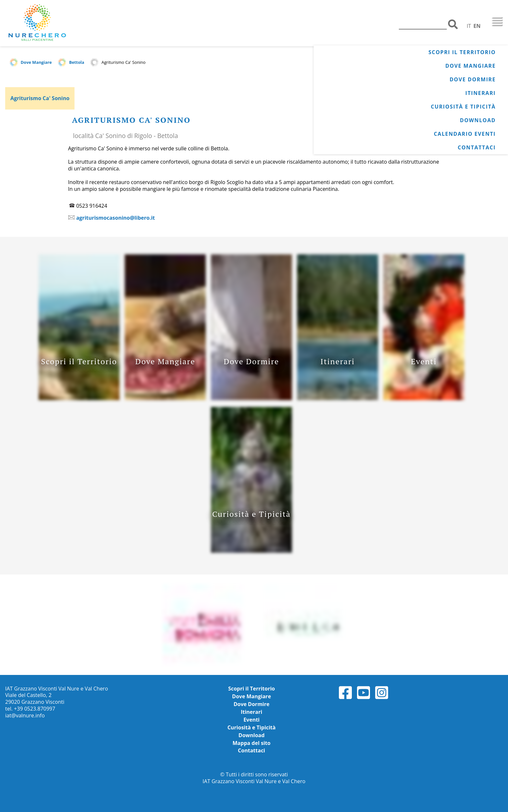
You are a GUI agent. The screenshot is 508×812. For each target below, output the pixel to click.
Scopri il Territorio (462, 52)
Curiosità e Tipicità (463, 107)
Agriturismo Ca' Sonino (40, 98)
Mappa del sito (252, 743)
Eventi (251, 720)
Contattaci (477, 147)
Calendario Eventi (465, 134)
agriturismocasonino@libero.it (115, 218)
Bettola (77, 62)
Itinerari (480, 93)
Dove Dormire (473, 79)
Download (478, 120)
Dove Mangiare (471, 66)
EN (477, 26)
